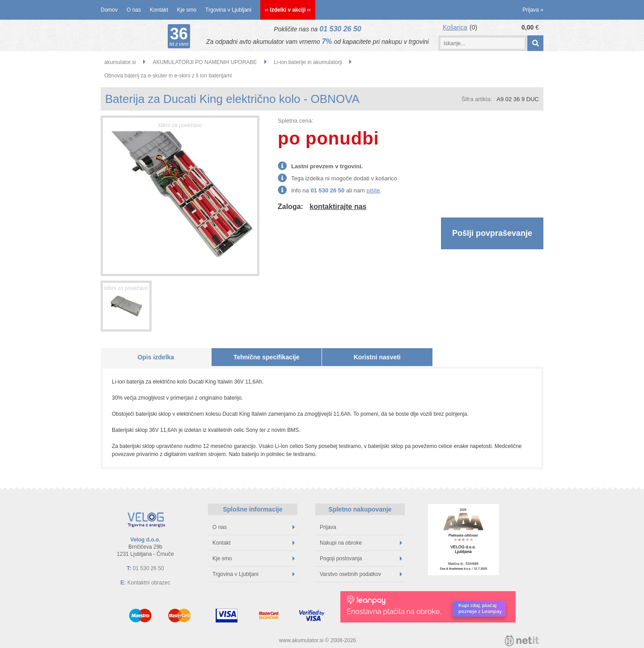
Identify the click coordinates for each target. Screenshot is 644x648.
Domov (109, 10)
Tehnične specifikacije (267, 357)
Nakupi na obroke (361, 543)
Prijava (533, 10)
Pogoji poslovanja (361, 558)
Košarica (455, 27)
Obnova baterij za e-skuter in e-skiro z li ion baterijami (168, 76)
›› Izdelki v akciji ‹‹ (288, 10)
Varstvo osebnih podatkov (361, 574)
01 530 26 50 (340, 29)
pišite (373, 190)
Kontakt (159, 10)
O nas (134, 10)
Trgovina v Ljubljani (228, 10)
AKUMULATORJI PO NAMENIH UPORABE (205, 62)
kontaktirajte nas (338, 207)
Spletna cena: (296, 121)
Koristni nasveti (377, 357)
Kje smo (187, 10)
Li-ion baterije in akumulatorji (308, 62)
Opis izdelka (156, 357)
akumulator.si (120, 62)
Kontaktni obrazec (149, 583)
